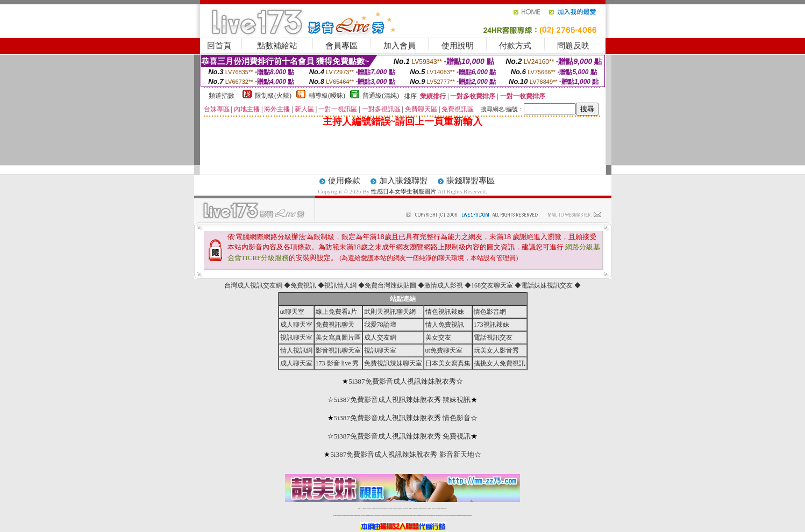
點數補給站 (277, 46)
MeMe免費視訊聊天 (444, 509)
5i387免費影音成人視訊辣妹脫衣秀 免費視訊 (402, 436)
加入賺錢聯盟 (403, 181)
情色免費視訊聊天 (400, 509)
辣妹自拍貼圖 (369, 509)
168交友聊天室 (492, 285)
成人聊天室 (296, 325)
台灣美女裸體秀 (425, 509)
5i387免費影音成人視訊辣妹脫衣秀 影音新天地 (402, 454)
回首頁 (219, 46)
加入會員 (400, 46)
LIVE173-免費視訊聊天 (379, 509)
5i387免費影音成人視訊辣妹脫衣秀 (402, 381)
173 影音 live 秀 (337, 363)
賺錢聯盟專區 (471, 181)
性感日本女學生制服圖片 (404, 191)
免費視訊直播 (390, 509)
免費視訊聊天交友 (386, 509)
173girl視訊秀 (411, 509)
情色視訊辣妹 (445, 312)
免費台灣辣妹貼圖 (390, 285)
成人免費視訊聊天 (438, 509)
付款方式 (515, 46)
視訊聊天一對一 (360, 509)
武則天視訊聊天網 (390, 312)
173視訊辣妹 (491, 325)
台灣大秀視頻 (433, 509)
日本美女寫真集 (448, 363)
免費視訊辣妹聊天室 (393, 363)
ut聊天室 (292, 312)
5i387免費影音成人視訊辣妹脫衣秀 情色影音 (402, 418)
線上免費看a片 (336, 312)
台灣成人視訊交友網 (253, 285)
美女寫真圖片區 (338, 337)
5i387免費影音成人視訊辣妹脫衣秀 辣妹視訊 (402, 400)
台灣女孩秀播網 (420, 509)
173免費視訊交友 (395, 509)
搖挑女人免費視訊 (500, 363)
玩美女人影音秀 (496, 350)
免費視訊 (303, 285)
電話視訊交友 (493, 337)
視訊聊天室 (296, 337)
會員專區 (341, 46)
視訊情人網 (340, 285)
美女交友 (438, 337)
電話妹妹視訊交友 (547, 285)
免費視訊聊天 (335, 325)
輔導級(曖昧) (327, 96)
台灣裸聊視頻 (429, 509)
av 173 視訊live (405, 509)
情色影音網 (490, 312)
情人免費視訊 (445, 325)
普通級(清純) (381, 96)
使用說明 (458, 46)
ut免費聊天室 (444, 350)
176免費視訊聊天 (415, 509)
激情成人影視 (444, 285)
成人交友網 (380, 337)
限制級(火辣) (273, 96)
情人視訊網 (296, 350)
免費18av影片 (365, 509)
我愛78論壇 (380, 325)
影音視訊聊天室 (338, 350)
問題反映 (573, 46)
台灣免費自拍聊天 (374, 509)
